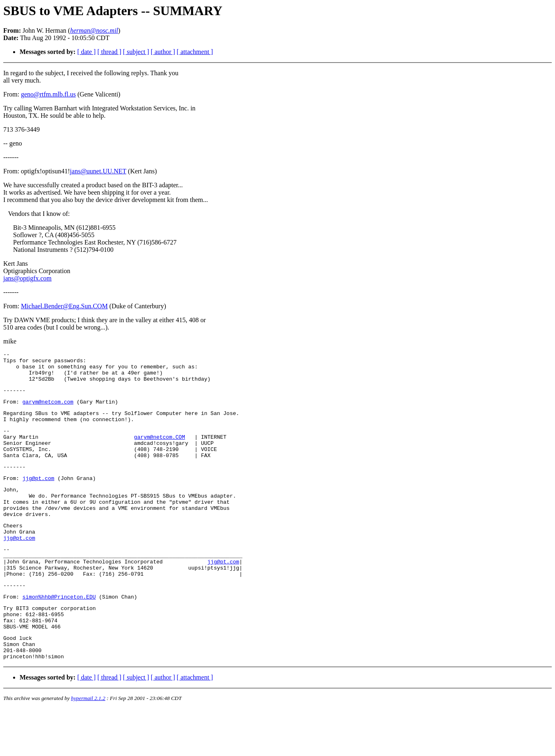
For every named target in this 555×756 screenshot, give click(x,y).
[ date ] (86, 52)
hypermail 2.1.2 (88, 746)
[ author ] (163, 52)
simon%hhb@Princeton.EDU (59, 635)
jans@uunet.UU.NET (98, 171)
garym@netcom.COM (160, 450)
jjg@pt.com (38, 498)
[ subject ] (136, 52)
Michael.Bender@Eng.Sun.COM (64, 306)
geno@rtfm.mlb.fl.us (48, 94)
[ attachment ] (195, 52)
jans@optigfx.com (27, 278)
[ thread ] (109, 52)
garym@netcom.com (48, 410)
